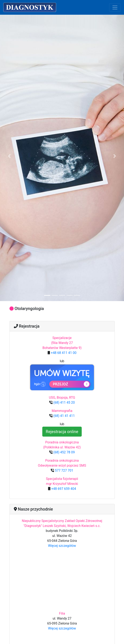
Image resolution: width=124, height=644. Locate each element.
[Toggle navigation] (115, 7)
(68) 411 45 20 (64, 402)
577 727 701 (64, 470)
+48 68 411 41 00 (63, 353)
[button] (9, 156)
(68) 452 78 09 (64, 452)
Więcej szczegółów (62, 546)
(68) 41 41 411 (64, 416)
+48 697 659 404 (63, 489)
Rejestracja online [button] (62, 432)
